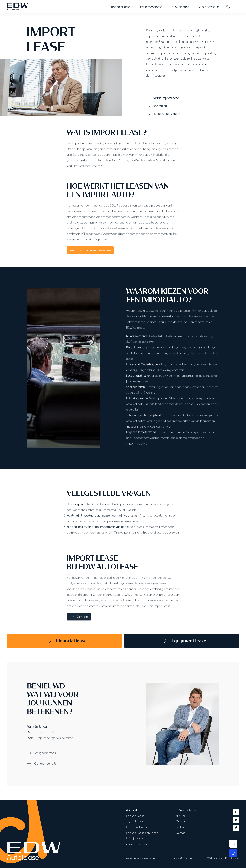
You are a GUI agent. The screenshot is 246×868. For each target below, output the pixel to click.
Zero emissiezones (138, 844)
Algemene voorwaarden (141, 858)
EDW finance (134, 838)
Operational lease (137, 821)
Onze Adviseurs (209, 7)
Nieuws (180, 816)
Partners (181, 827)
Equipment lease (151, 7)
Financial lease (121, 7)
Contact (181, 833)
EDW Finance (181, 7)
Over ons (181, 821)
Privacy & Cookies (182, 858)
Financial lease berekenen (142, 833)
